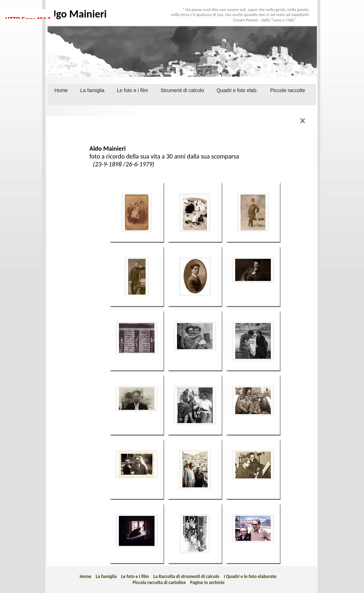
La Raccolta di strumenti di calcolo (186, 576)
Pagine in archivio (207, 582)
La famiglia (106, 576)
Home (61, 90)
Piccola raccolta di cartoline (159, 582)
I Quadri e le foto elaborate (250, 576)
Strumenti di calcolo (182, 90)
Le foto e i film (135, 576)
